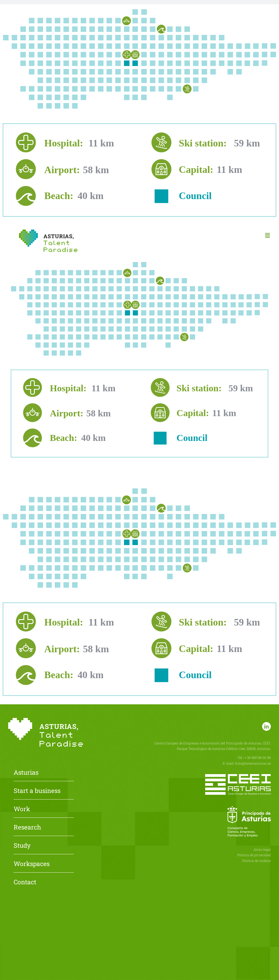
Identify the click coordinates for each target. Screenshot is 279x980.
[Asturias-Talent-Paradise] (48, 232)
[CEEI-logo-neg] (238, 776)
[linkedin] (266, 726)
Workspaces (32, 864)
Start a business (37, 791)
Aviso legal (262, 849)
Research (27, 828)
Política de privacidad (254, 855)
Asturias (26, 773)
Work (22, 809)
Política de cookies (257, 861)
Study (22, 846)
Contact (25, 882)
